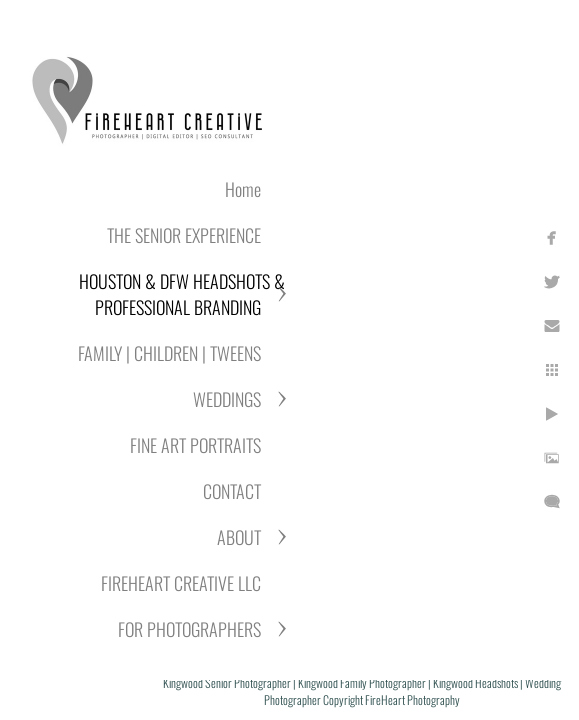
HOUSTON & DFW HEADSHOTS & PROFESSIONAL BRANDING (182, 294)
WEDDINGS (227, 399)
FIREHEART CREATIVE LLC (181, 583)
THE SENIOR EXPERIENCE (184, 235)
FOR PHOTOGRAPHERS (189, 629)
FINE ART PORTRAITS (195, 445)
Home (243, 189)
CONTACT (232, 491)
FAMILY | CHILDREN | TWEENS (169, 353)
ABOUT (239, 537)
